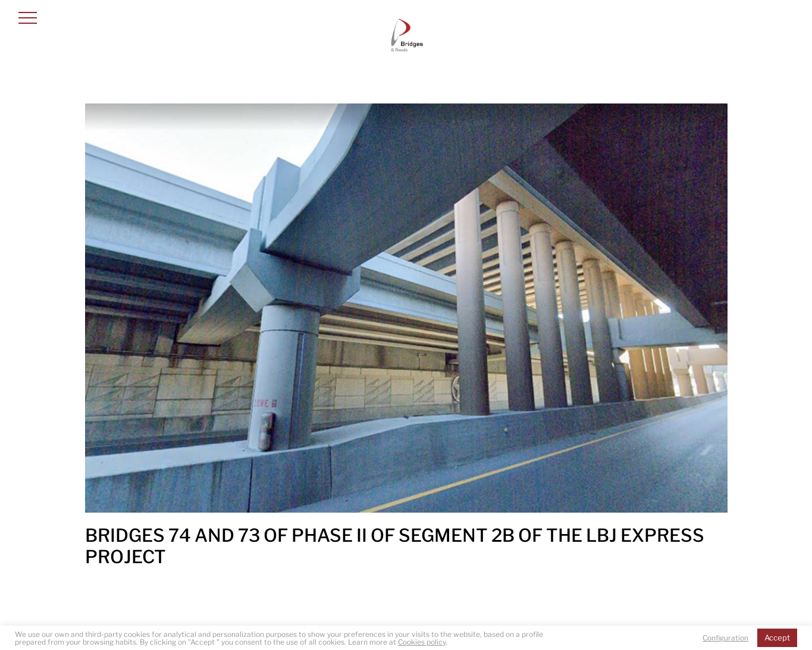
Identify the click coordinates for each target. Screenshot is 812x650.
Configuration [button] (725, 638)
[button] (28, 18)
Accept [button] (777, 638)
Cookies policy (422, 642)
